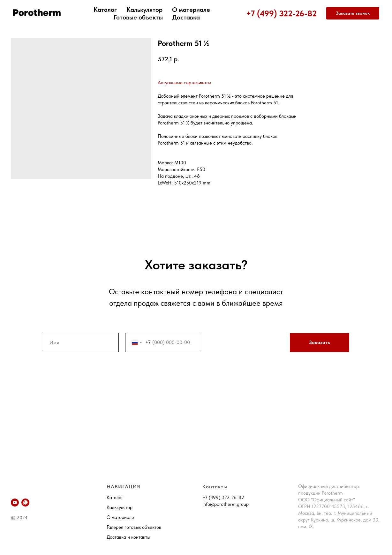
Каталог (105, 10)
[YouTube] (15, 502)
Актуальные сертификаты (184, 83)
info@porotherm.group (226, 504)
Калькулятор (144, 10)
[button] (353, 13)
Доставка (186, 17)
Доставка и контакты (128, 537)
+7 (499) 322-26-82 (281, 13)
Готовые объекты (138, 17)
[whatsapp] (25, 502)
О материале (191, 10)
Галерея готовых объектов (134, 527)
